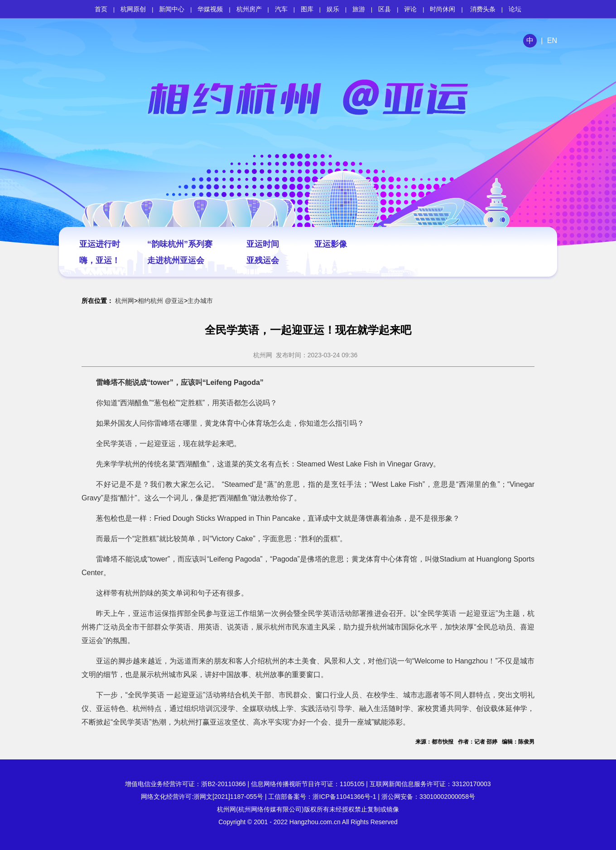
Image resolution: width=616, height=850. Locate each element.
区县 (385, 9)
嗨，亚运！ (100, 260)
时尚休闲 (443, 9)
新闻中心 (172, 9)
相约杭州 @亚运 (161, 301)
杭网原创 (133, 9)
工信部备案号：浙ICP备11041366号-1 (322, 797)
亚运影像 (331, 244)
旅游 (359, 9)
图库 (307, 9)
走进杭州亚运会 (176, 260)
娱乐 (333, 9)
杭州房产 (249, 9)
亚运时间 (263, 244)
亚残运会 (263, 260)
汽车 (281, 9)
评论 (410, 9)
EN (552, 41)
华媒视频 (210, 9)
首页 (101, 9)
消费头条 (483, 9)
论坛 (515, 9)
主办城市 (200, 301)
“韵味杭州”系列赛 (180, 244)
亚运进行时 (100, 244)
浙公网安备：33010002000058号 (428, 797)
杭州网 (125, 301)
